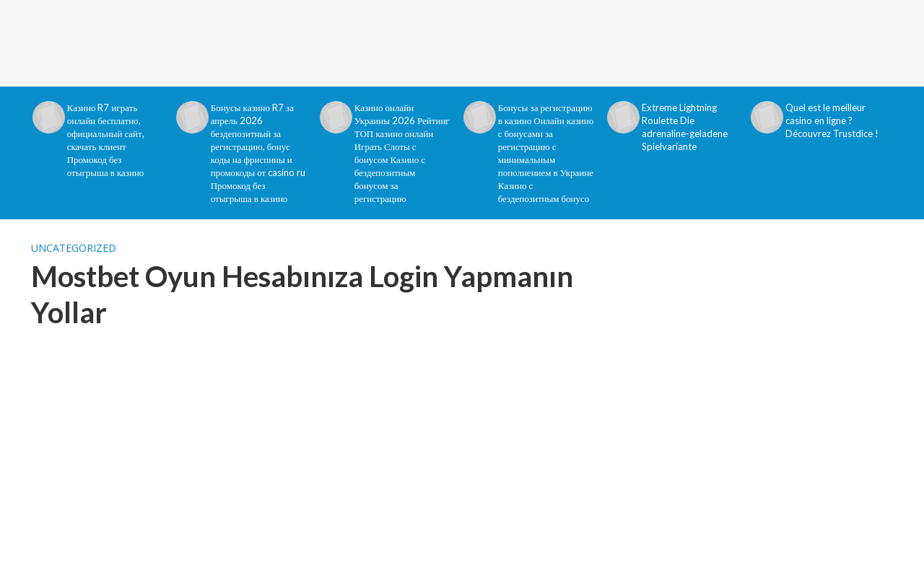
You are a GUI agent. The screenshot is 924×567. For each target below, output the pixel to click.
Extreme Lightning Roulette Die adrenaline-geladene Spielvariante (685, 127)
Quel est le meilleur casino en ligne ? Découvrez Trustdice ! (832, 120)
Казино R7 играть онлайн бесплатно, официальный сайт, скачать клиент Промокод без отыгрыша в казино (106, 140)
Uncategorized (74, 248)
